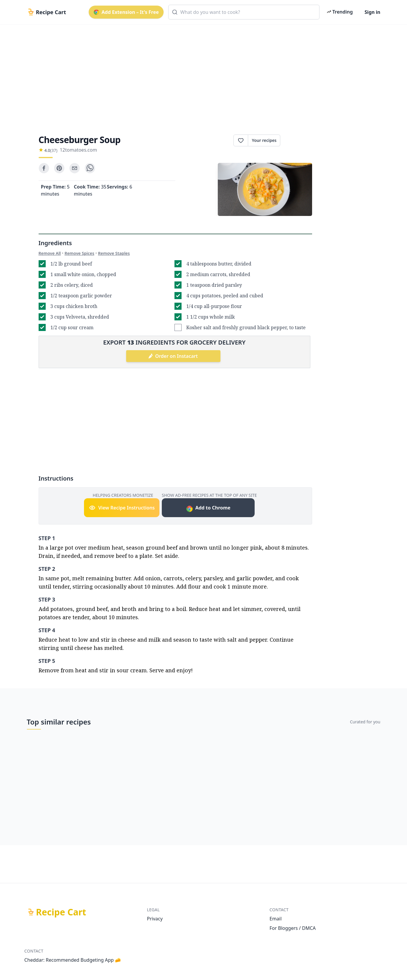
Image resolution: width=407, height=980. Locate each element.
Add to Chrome (208, 508)
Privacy (155, 919)
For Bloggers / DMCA (293, 928)
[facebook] (44, 168)
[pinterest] (59, 168)
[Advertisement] (201, 74)
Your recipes (264, 140)
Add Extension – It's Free (126, 12)
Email (276, 919)
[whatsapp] (90, 168)
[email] (75, 168)
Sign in (372, 12)
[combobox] (244, 12)
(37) (54, 150)
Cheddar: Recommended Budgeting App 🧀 (73, 960)
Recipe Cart (61, 912)
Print (296, 140)
